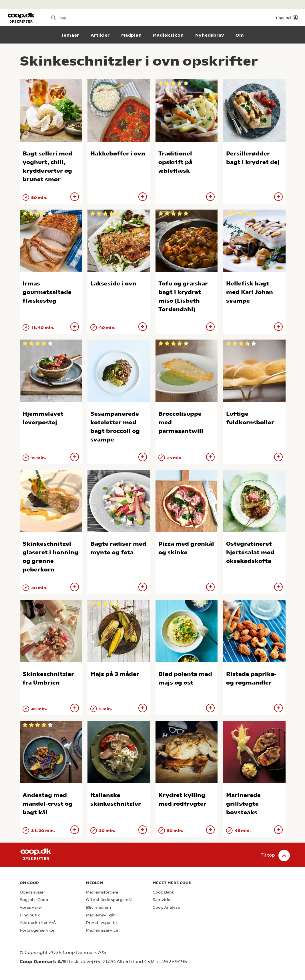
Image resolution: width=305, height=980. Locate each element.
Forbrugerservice (37, 930)
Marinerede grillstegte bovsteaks (243, 804)
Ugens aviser (32, 892)
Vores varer (31, 907)
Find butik (30, 915)
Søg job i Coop (34, 900)
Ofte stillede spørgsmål (109, 900)
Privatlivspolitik (102, 923)
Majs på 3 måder (115, 674)
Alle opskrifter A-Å (38, 923)
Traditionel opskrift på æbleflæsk (175, 162)
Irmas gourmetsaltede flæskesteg (47, 292)
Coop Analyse (166, 907)
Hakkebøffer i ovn (118, 154)
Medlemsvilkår (100, 915)
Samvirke (162, 900)
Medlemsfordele (102, 892)
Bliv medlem (98, 907)
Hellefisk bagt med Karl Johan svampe (250, 292)
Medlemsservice (102, 930)
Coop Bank (163, 892)
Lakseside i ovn (113, 284)
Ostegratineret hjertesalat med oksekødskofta (250, 552)
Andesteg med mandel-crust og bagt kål (48, 804)
